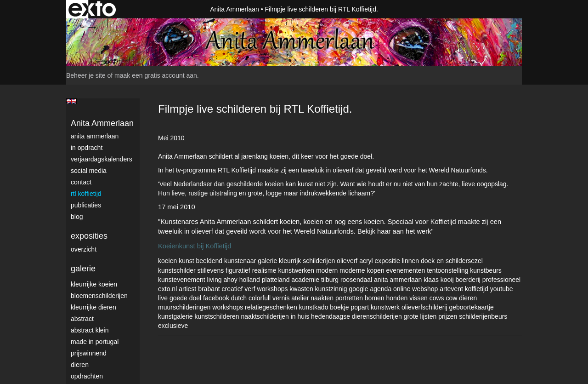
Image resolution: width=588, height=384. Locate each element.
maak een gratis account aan (156, 75)
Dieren (80, 365)
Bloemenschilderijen (99, 296)
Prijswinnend (89, 353)
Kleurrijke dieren (93, 307)
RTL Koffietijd (86, 194)
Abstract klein (90, 330)
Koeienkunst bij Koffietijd (195, 246)
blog (77, 217)
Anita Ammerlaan (235, 9)
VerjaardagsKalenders (102, 159)
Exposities (89, 236)
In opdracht (87, 148)
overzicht (84, 249)
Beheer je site (86, 75)
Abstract (82, 319)
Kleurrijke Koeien (94, 284)
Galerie (83, 269)
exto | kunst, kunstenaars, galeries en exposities (92, 9)
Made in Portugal (95, 342)
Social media (89, 171)
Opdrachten (87, 376)
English (71, 101)
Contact (81, 182)
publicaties (86, 205)
